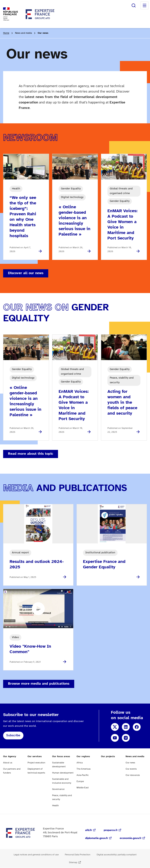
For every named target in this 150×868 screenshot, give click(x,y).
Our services (35, 756)
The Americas (84, 769)
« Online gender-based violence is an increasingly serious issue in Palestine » (75, 221)
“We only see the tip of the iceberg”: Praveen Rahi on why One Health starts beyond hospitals (23, 217)
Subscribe (13, 735)
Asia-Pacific (83, 775)
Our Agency (10, 756)
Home (6, 33)
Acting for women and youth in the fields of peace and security (122, 403)
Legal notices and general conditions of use (36, 855)
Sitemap (73, 862)
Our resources (133, 775)
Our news (130, 763)
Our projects (108, 756)
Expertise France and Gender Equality (104, 564)
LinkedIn (126, 727)
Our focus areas (61, 756)
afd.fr (89, 830)
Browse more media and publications (39, 684)
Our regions (83, 756)
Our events (131, 769)
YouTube (115, 738)
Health (55, 806)
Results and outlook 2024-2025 (37, 564)
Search (134, 5)
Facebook (137, 727)
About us (8, 763)
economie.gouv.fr (131, 838)
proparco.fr (111, 830)
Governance (58, 789)
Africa (80, 763)
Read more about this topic (31, 454)
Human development (63, 773)
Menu (145, 5)
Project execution (36, 763)
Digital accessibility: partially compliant (117, 855)
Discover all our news (26, 273)
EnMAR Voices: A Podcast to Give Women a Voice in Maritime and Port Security (122, 225)
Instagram (126, 738)
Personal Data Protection (78, 855)
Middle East (83, 788)
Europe (80, 781)
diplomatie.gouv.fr (97, 838)
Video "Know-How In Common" (30, 649)
